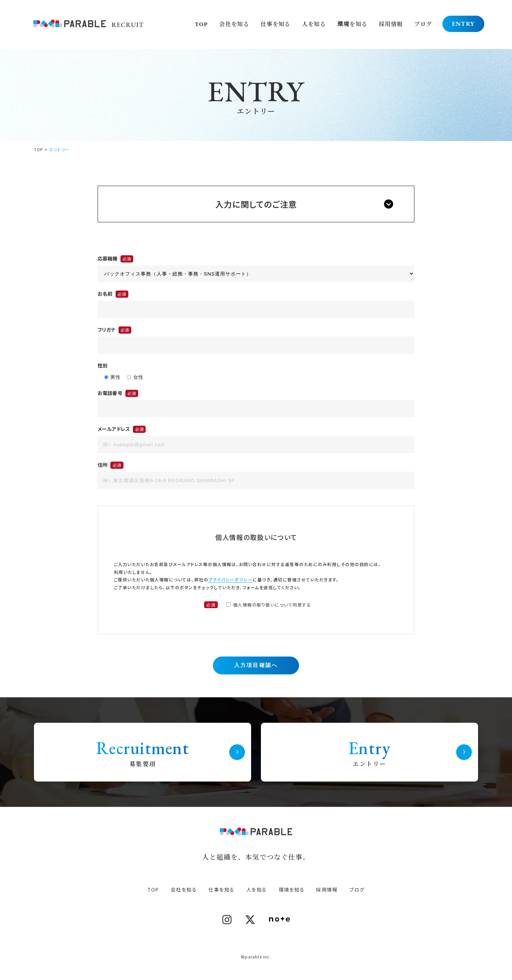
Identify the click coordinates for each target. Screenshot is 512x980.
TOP (201, 24)
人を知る (313, 24)
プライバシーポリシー (230, 580)
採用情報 (391, 24)
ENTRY (464, 24)
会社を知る (234, 24)
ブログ (423, 24)
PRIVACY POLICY (256, 942)
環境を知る (352, 24)
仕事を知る (275, 24)
